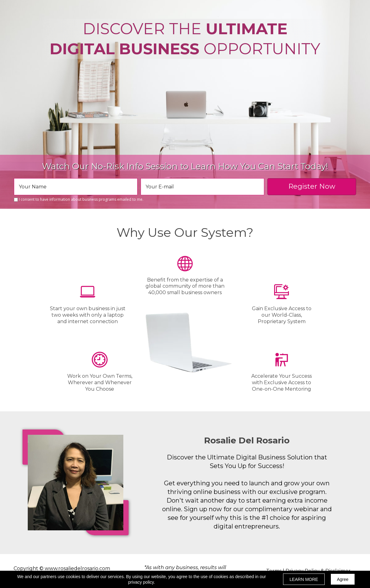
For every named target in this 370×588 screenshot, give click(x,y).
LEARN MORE (304, 579)
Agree (343, 579)
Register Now (312, 187)
